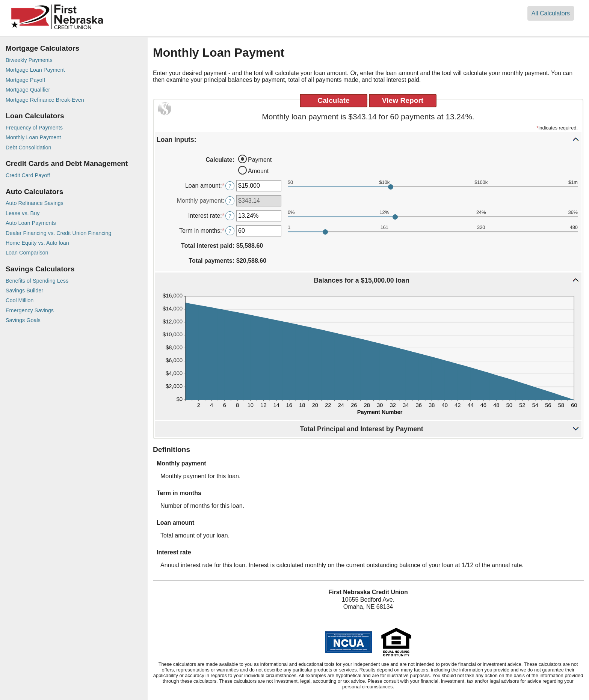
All (551, 13)
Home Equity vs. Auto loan (37, 243)
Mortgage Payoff (25, 80)
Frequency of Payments (34, 128)
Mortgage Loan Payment (35, 70)
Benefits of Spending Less (37, 281)
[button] (368, 139)
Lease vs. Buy (23, 213)
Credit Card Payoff (28, 175)
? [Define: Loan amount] (230, 186)
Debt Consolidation (29, 148)
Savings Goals (23, 320)
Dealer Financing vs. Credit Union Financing (59, 233)
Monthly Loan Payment (33, 137)
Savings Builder (24, 291)
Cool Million (20, 300)
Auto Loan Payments (31, 223)
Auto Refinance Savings (35, 203)
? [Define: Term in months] (230, 231)
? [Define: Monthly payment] (230, 201)
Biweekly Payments (29, 60)
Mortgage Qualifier (28, 90)
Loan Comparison (27, 253)
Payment (260, 160)
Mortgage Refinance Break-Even (45, 100)
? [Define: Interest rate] (230, 216)
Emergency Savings (30, 310)
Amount (258, 171)
